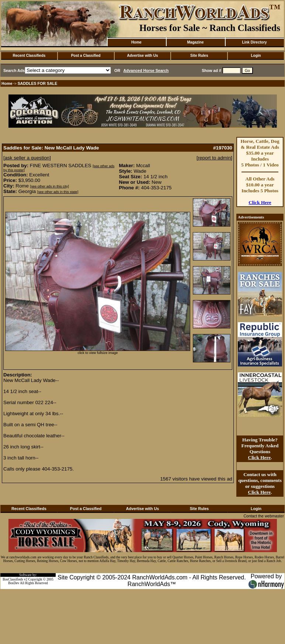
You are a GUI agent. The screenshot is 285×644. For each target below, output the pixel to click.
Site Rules (199, 56)
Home (136, 42)
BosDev (14, 583)
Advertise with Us (143, 56)
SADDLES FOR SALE (38, 83)
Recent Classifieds (29, 56)
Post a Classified (86, 56)
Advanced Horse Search (146, 70)
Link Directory (254, 42)
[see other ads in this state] (58, 192)
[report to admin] (214, 158)
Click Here (260, 202)
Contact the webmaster (264, 516)
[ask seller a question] (27, 158)
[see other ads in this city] (50, 186)
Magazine (195, 42)
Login (256, 56)
